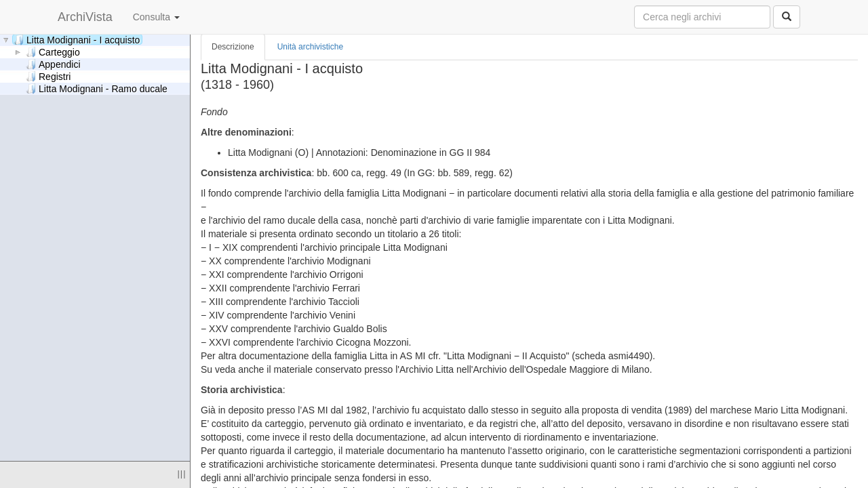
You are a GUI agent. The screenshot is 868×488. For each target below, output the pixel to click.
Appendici (53, 64)
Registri (48, 76)
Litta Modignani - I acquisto (77, 40)
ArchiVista (85, 17)
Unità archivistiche (310, 47)
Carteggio (53, 52)
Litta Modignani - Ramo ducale (97, 88)
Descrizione (233, 47)
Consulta (156, 17)
